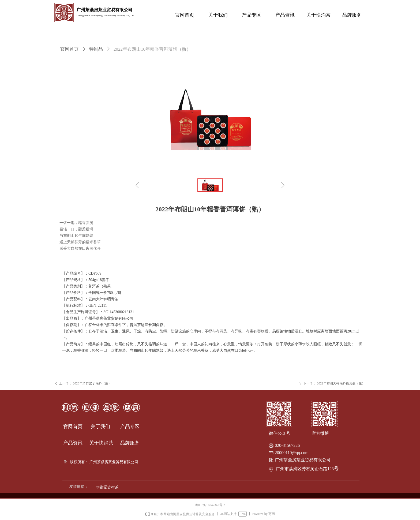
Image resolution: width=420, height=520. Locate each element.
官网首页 (69, 49)
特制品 (96, 49)
